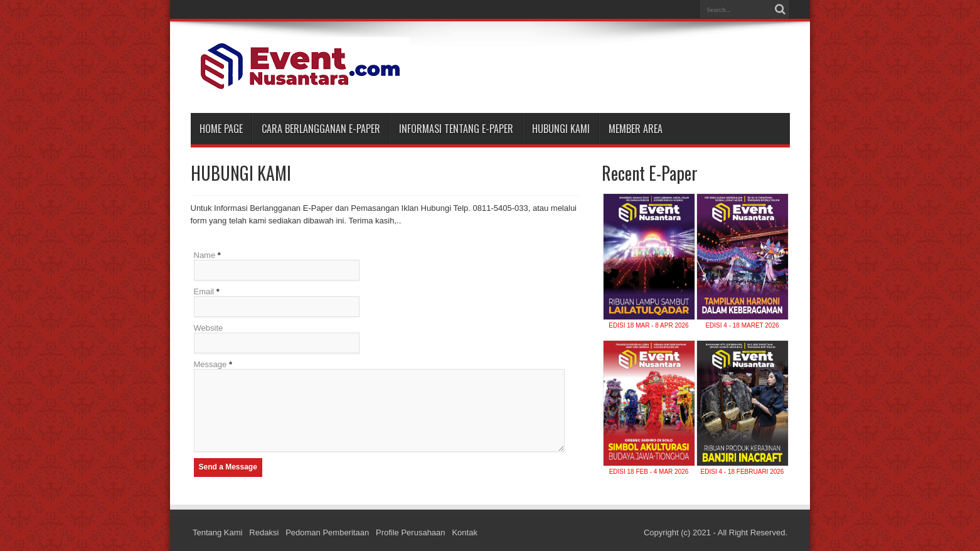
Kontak (464, 532)
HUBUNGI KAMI (561, 129)
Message (210, 364)
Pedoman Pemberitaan (327, 532)
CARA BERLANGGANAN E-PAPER (321, 129)
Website (209, 328)
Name (205, 255)
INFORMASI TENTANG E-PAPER (456, 129)
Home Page (221, 129)
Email (204, 292)
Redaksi (264, 532)
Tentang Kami (218, 532)
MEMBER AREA (636, 129)
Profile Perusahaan (411, 532)
